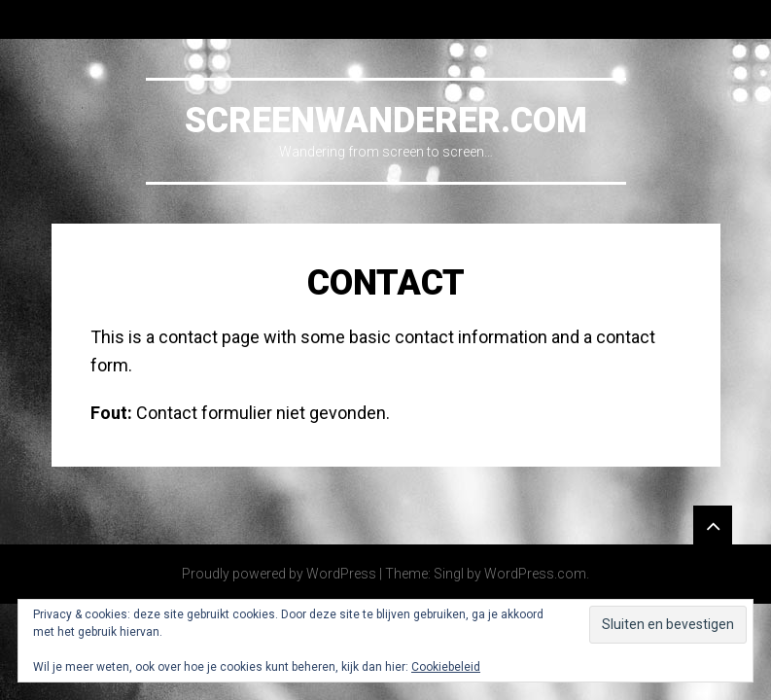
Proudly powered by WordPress (279, 574)
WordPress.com (535, 574)
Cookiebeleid (446, 667)
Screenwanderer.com (386, 121)
